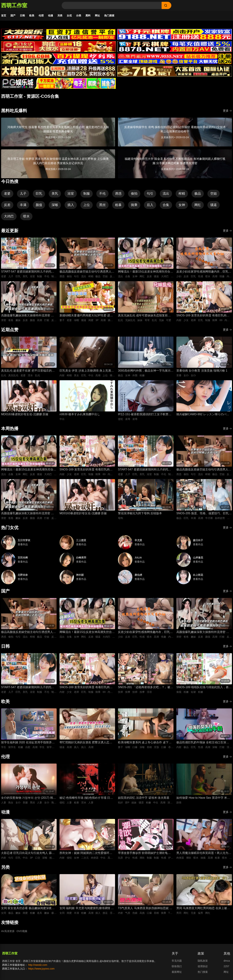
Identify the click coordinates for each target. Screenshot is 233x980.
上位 (87, 205)
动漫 (50, 16)
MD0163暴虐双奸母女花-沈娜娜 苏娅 (25, 414)
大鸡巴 (9, 216)
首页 (4, 16)
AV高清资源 (8, 931)
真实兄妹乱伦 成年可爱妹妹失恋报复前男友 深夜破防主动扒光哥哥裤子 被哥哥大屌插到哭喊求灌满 (145, 316)
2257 (226, 966)
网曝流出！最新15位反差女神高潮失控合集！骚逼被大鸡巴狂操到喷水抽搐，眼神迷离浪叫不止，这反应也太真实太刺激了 (145, 272)
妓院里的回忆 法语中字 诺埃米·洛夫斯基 (144, 798)
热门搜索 (109, 16)
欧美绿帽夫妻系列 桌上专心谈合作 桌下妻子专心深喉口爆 (145, 743)
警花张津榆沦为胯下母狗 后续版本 (140, 513)
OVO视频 (22, 931)
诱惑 (118, 194)
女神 (182, 205)
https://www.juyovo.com (41, 969)
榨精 (182, 194)
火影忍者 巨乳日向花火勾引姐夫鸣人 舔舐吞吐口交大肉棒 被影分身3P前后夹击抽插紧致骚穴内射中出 (28, 853)
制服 (87, 194)
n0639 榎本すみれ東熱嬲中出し (80, 414)
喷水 (26, 216)
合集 (166, 205)
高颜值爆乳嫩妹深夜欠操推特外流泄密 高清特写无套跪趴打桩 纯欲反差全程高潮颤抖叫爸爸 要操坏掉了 (27, 316)
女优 (69, 16)
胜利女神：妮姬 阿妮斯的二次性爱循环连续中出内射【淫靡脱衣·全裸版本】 (86, 853)
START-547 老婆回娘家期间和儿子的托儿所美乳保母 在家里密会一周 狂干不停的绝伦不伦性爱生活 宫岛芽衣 (28, 272)
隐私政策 (203, 961)
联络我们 (177, 966)
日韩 (22, 16)
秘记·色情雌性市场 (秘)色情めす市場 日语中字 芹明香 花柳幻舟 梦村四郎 (86, 798)
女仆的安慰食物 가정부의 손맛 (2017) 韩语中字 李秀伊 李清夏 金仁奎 (28, 798)
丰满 (23, 205)
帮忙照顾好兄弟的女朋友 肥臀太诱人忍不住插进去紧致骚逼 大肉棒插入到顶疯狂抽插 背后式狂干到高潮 (86, 743)
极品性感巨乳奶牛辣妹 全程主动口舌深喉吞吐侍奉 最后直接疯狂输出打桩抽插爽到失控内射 (203, 743)
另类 (60, 16)
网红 (198, 205)
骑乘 (134, 205)
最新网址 (177, 972)
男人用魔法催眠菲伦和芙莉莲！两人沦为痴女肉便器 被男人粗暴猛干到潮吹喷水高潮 (204, 853)
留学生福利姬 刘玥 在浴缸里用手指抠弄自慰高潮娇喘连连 (28, 743)
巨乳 (39, 194)
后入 (150, 205)
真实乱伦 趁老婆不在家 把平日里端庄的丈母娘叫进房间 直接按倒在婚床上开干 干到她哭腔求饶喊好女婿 (28, 371)
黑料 (88, 16)
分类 (79, 16)
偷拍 (134, 194)
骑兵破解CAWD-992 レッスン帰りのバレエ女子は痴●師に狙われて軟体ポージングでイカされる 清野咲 (203, 415)
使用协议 (203, 966)
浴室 (71, 194)
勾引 (150, 194)
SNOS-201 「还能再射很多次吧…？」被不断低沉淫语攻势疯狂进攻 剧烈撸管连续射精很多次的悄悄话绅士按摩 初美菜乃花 (146, 688)
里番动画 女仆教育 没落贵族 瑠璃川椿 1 (202, 371)
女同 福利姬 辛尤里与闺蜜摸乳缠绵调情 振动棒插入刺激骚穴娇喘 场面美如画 (87, 908)
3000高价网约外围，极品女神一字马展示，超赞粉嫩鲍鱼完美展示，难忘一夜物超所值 (146, 371)
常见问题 (177, 961)
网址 (97, 16)
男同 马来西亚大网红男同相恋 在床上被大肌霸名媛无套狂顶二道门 (203, 908)
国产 (13, 16)
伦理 (41, 16)
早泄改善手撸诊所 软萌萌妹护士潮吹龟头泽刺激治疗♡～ (144, 853)
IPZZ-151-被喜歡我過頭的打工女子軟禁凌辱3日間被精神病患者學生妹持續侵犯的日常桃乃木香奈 (145, 415)
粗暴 (118, 205)
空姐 (214, 194)
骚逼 (214, 205)
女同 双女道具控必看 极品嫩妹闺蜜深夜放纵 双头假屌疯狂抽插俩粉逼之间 (28, 908)
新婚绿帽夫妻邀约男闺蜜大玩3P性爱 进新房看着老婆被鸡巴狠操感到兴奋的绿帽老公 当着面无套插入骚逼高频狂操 (87, 316)
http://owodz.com (38, 965)
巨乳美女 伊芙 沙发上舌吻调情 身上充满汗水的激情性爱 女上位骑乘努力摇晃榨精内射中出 (87, 371)
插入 (71, 205)
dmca (227, 961)
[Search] (112, 5)
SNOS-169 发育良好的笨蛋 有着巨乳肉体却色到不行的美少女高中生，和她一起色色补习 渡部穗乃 (204, 316)
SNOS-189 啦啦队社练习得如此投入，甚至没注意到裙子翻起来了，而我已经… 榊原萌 (204, 688)
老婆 (7, 194)
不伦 (102, 194)
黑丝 (102, 205)
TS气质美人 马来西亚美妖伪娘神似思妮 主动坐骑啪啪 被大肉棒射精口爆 (145, 908)
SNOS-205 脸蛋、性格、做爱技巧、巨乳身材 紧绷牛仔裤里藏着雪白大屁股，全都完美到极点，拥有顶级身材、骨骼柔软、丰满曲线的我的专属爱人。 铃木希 (204, 514)
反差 (7, 205)
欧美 (32, 16)
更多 (227, 111)
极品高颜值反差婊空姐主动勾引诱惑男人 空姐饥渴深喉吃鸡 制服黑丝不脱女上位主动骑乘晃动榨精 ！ (86, 272)
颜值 (39, 205)
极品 (198, 194)
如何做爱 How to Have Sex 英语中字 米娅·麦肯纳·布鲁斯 (204, 798)
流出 (166, 194)
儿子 (23, 194)
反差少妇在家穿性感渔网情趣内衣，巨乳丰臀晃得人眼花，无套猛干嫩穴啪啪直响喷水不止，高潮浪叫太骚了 (204, 272)
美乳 (55, 194)
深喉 (55, 205)
